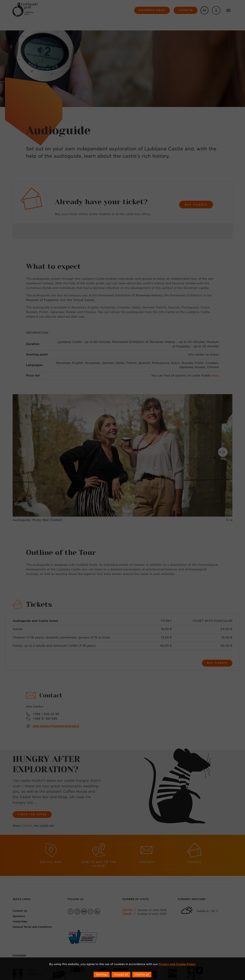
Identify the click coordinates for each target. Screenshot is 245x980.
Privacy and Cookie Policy (177, 964)
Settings (102, 974)
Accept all (121, 974)
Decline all (142, 974)
